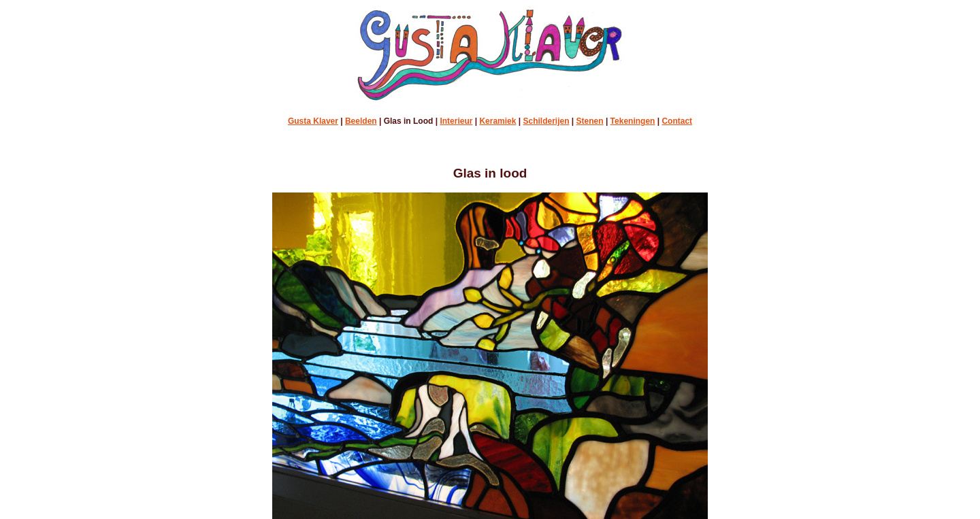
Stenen (590, 121)
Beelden (361, 121)
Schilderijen (546, 121)
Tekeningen (633, 121)
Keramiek (497, 121)
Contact (677, 121)
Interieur (456, 121)
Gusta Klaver (313, 121)
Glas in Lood (409, 121)
